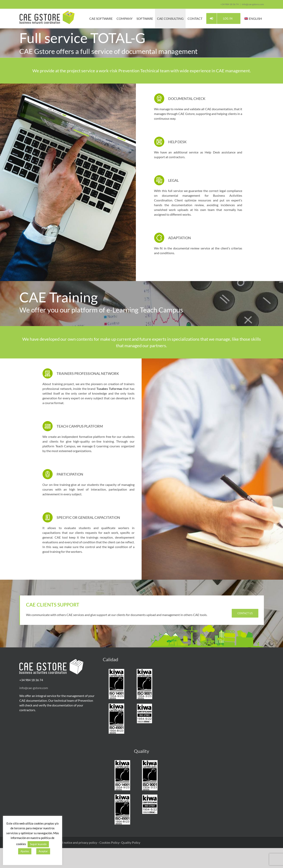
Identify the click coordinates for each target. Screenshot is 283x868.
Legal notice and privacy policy (77, 842)
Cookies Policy (109, 842)
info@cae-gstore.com (253, 4)
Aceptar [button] (43, 851)
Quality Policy (131, 842)
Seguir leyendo (38, 844)
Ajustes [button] (25, 851)
